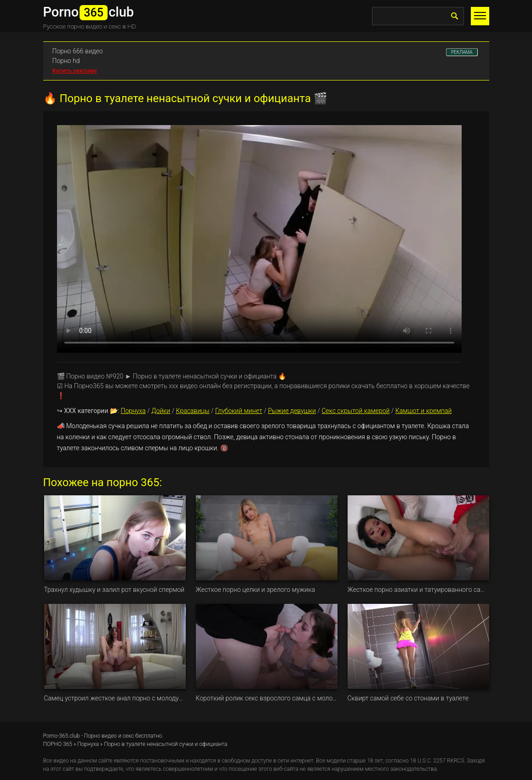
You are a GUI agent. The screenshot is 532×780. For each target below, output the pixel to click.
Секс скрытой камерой (355, 411)
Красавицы (193, 411)
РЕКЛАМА (462, 52)
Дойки (161, 411)
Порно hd (66, 61)
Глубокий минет (239, 411)
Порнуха (133, 411)
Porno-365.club (62, 736)
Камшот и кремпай (424, 411)
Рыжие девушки (292, 411)
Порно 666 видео (78, 51)
